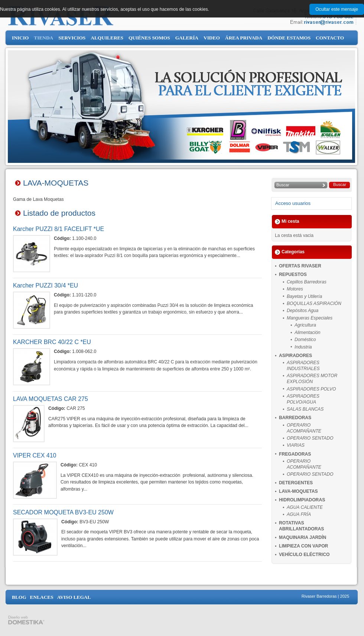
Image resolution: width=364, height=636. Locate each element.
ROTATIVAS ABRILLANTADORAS (301, 526)
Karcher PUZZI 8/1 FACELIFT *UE (58, 229)
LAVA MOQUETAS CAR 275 (51, 399)
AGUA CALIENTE (305, 507)
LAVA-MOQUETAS (298, 491)
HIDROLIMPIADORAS (302, 500)
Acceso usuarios (293, 203)
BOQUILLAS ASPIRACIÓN (314, 303)
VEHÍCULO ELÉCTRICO (304, 555)
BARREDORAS (295, 418)
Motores (295, 289)
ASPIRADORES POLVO (311, 389)
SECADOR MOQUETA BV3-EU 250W (63, 512)
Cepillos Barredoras (307, 282)
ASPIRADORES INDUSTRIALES (303, 366)
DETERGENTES (296, 483)
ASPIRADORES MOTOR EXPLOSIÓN (312, 379)
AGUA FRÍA (299, 514)
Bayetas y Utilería (304, 296)
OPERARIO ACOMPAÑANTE (304, 428)
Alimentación (308, 333)
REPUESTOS (293, 274)
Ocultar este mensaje (337, 9)
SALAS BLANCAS (305, 409)
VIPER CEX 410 (35, 455)
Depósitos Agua (303, 311)
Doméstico (305, 340)
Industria (303, 347)
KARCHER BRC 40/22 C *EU (52, 342)
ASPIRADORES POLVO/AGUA (303, 399)
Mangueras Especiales (310, 318)
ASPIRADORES (295, 356)
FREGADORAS (295, 454)
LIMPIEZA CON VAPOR (303, 546)
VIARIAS (296, 445)
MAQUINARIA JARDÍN (303, 537)
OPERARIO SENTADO (310, 438)
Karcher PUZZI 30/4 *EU (45, 285)
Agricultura (305, 325)
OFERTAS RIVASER (300, 266)
